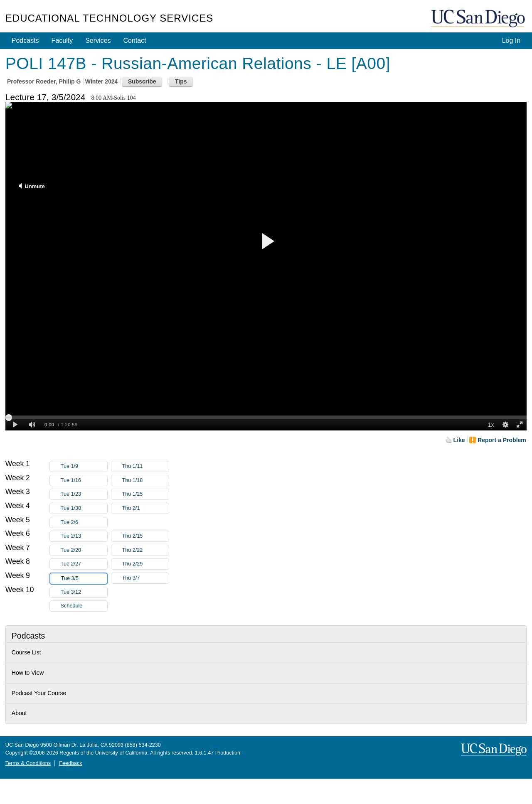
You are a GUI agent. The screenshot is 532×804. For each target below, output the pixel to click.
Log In (511, 41)
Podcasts (25, 41)
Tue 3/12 (84, 592)
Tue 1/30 (84, 508)
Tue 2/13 (84, 536)
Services (98, 41)
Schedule (72, 606)
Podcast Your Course (39, 693)
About (19, 713)
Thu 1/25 (145, 494)
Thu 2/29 (145, 564)
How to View (28, 673)
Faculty (62, 41)
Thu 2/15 (145, 536)
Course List (26, 652)
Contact (135, 41)
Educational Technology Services (109, 18)
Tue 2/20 (84, 550)
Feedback (70, 763)
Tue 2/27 (84, 564)
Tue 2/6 (84, 522)
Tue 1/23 (84, 494)
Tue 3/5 (84, 579)
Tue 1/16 (84, 481)
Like (459, 440)
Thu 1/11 (145, 466)
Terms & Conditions (28, 763)
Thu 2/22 (145, 550)
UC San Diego (479, 19)
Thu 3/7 (145, 578)
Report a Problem (502, 440)
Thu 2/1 (145, 508)
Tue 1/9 (84, 466)
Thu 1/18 (145, 481)
